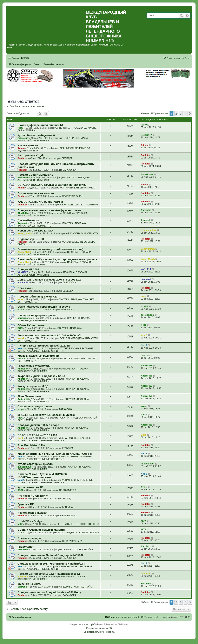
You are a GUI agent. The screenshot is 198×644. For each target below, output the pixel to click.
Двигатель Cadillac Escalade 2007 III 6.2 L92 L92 (49, 280)
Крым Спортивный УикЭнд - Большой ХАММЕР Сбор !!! (55, 454)
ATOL (21, 490)
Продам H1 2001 (28, 269)
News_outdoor (25, 233)
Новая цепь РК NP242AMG (35, 231)
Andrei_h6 (23, 369)
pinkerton (23, 577)
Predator (22, 158)
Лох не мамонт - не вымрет (36, 193)
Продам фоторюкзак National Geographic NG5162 (51, 555)
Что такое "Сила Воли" (33, 496)
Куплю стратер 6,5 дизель (35, 464)
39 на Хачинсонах (29, 396)
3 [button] (181, 114)
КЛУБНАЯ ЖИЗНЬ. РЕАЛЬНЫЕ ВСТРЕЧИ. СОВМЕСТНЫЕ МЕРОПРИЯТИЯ (55, 350)
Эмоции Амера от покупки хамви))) (41, 530)
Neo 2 (21, 348)
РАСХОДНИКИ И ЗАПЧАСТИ (83, 233)
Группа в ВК (26, 504)
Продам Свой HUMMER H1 (35, 175)
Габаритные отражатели (34, 366)
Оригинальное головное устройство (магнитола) (50, 249)
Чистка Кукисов (28, 145)
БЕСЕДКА (67, 158)
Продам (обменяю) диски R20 (37, 297)
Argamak (22, 223)
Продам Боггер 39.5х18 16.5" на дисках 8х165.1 (49, 574)
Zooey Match (24, 252)
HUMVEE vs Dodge (30, 521)
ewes (20, 299)
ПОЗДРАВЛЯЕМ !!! (72, 541)
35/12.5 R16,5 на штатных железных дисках (47, 415)
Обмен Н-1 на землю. (32, 325)
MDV (20, 524)
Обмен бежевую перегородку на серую (44, 307)
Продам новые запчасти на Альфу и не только (49, 210)
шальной (23, 282)
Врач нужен (25, 288)
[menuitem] (25, 58)
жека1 (21, 338)
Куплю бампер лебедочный (36, 135)
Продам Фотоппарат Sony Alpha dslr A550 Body (49, 592)
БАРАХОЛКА (69, 170)
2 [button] (176, 114)
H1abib (21, 309)
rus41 (21, 418)
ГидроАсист (26, 547)
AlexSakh (23, 213)
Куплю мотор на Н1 (31, 487)
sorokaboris (24, 318)
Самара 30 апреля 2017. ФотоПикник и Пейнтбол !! (52, 564)
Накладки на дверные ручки (37, 315)
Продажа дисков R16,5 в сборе (38, 425)
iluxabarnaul (24, 467)
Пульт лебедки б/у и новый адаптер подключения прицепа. (58, 259)
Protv (20, 128)
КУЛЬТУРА (68, 448)
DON (20, 328)
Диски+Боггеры (28, 220)
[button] (190, 114)
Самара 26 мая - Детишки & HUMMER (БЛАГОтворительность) (42, 476)
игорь (21, 409)
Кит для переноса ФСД (33, 386)
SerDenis (22, 587)
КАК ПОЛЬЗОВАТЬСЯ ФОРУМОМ (78, 188)
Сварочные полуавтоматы (35, 406)
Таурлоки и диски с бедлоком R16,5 (42, 376)
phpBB (92, 624)
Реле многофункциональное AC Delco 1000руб (49, 335)
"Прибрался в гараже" (32, 513)
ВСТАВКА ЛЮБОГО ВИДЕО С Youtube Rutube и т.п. (52, 185)
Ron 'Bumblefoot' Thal (32, 445)
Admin (21, 148)
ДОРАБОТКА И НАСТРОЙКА (78, 549)
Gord (20, 438)
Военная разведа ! (30, 538)
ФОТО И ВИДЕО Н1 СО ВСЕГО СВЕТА (78, 524)
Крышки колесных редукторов (38, 356)
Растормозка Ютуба (31, 155)
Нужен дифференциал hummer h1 (40, 125)
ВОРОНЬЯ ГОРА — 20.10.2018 (37, 435)
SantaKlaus (24, 177)
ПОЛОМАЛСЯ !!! (68, 490)
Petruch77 (23, 138)
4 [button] (186, 114)
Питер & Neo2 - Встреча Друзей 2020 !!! (44, 346)
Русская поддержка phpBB (99, 628)
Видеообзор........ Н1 (31, 239)
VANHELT (23, 272)
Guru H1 (22, 359)
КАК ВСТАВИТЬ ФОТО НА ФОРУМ (40, 202)
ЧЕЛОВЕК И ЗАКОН (73, 196)
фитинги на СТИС (29, 584)
